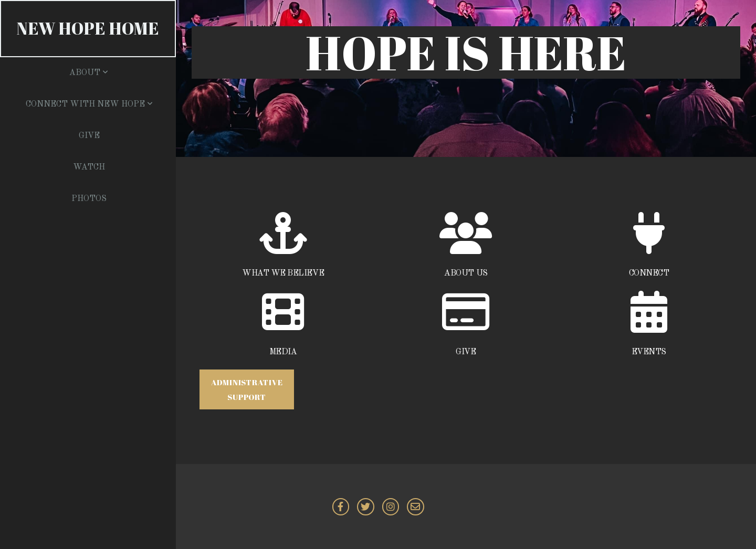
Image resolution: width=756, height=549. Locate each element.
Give (89, 136)
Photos (89, 199)
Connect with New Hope (89, 104)
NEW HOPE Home (88, 28)
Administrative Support (247, 389)
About (89, 73)
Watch (89, 167)
